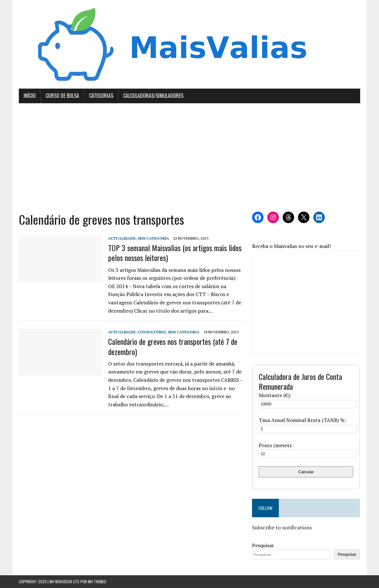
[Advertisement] (190, 157)
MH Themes (97, 581)
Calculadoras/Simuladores (153, 96)
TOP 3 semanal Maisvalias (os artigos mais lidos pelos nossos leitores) (175, 253)
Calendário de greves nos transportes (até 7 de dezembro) (173, 346)
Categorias (101, 96)
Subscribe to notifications (282, 527)
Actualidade (122, 238)
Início (30, 96)
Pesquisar (263, 545)
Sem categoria (153, 238)
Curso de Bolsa (62, 96)
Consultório (152, 332)
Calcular (306, 472)
